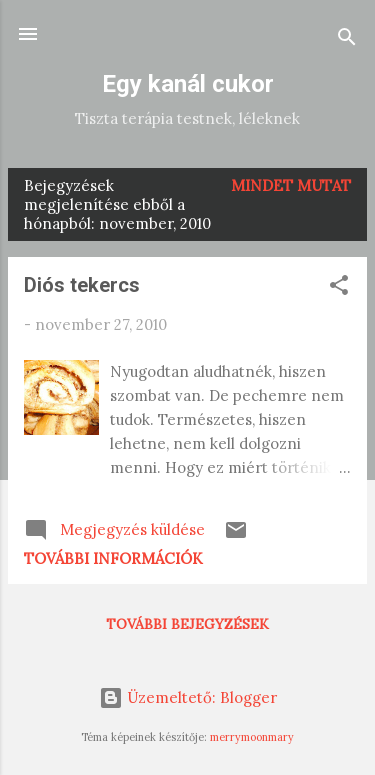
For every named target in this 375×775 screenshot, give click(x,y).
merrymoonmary (252, 737)
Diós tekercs (82, 285)
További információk (113, 558)
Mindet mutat (291, 185)
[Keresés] (347, 40)
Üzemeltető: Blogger (188, 697)
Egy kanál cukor (188, 84)
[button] (339, 288)
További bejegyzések (187, 624)
